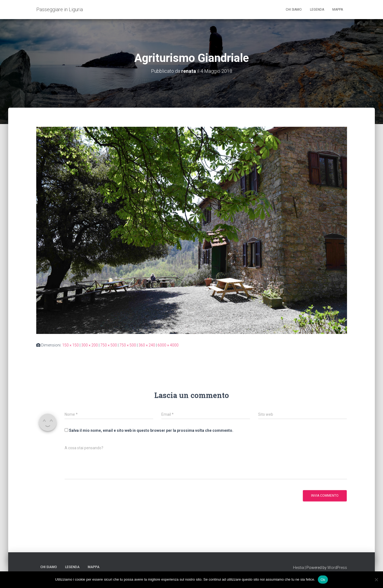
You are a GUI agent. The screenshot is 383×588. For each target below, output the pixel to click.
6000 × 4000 (168, 345)
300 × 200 (90, 345)
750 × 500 (109, 345)
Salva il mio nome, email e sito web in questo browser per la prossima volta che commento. (151, 430)
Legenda (317, 10)
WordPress (337, 568)
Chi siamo (294, 10)
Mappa (338, 10)
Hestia (298, 568)
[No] (376, 580)
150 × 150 (70, 345)
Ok (323, 579)
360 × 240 (147, 345)
